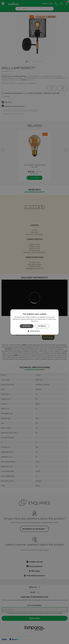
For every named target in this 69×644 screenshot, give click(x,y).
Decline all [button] (42, 326)
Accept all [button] (27, 326)
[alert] (34, 322)
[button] (34, 331)
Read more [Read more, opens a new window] (35, 321)
